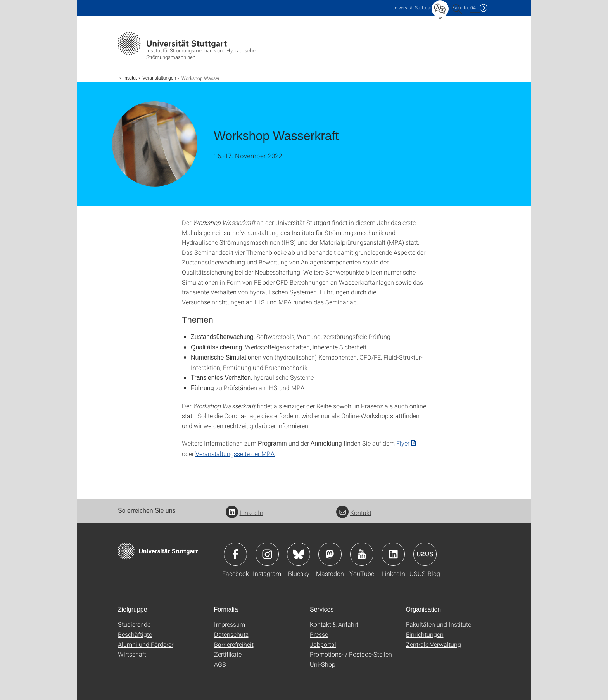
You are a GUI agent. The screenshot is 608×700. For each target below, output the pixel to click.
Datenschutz (231, 634)
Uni (413, 8)
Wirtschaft (132, 654)
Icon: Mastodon (330, 554)
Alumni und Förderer (146, 644)
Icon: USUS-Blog (425, 554)
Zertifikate (228, 654)
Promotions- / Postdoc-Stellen (351, 654)
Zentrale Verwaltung (434, 644)
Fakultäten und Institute (439, 624)
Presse (319, 634)
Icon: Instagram (267, 554)
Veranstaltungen (159, 78)
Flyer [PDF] (403, 443)
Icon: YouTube (362, 554)
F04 (464, 8)
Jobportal (323, 644)
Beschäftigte (135, 634)
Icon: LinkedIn (393, 554)
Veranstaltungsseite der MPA (235, 454)
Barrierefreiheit (234, 644)
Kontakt (354, 512)
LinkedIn (244, 512)
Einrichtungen (425, 634)
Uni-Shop (323, 664)
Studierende (134, 624)
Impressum (230, 624)
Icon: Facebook (235, 554)
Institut (130, 78)
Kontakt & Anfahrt (334, 624)
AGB (220, 664)
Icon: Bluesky (299, 554)
